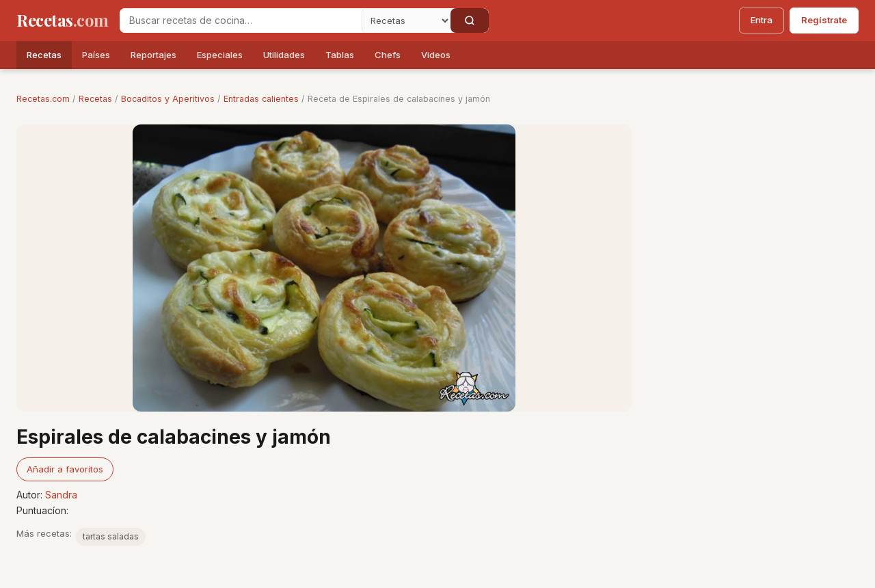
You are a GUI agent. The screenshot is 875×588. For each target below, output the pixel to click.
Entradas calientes (261, 99)
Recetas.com (43, 99)
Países (96, 55)
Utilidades (284, 55)
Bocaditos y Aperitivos (168, 99)
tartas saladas (111, 536)
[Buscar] (470, 21)
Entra (762, 20)
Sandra (61, 495)
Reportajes (153, 55)
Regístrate (824, 20)
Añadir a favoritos (65, 469)
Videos (436, 55)
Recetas (44, 55)
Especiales (220, 55)
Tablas (340, 55)
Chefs (388, 55)
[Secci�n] (406, 21)
